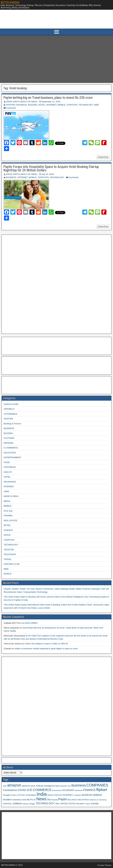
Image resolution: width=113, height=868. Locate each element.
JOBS (6, 491)
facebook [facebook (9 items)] (79, 790)
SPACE (7, 535)
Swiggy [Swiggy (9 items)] (32, 804)
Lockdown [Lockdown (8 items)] (77, 795)
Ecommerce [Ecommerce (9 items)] (57, 790)
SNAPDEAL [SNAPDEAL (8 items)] (8, 804)
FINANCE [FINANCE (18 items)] (89, 790)
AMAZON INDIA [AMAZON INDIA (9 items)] (28, 786)
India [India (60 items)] (42, 794)
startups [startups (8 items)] (26, 804)
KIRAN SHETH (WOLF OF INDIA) (22, 102)
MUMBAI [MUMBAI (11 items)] (7, 800)
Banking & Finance (12, 424)
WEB (96, 105)
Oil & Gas (8, 511)
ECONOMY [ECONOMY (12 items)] (68, 790)
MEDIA (7, 501)
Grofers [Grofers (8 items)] (13, 795)
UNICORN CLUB (12, 564)
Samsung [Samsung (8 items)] (103, 800)
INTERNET (51, 105)
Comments (11, 108)
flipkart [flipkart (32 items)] (102, 790)
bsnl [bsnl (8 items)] (69, 786)
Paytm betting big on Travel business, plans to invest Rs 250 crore (48, 98)
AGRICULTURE (11, 404)
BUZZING (33, 105)
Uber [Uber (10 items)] (57, 804)
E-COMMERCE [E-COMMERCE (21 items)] (41, 790)
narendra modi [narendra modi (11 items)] (19, 800)
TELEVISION (10, 554)
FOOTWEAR (10, 467)
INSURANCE (10, 482)
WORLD (7, 574)
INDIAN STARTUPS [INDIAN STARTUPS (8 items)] (55, 795)
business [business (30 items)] (79, 785)
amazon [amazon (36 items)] (14, 785)
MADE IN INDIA (11, 496)
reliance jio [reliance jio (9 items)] (94, 800)
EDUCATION (10, 453)
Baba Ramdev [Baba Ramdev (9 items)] (61, 786)
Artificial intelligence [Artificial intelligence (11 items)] (45, 786)
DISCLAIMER (31, 623)
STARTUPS (72, 105)
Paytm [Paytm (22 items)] (63, 799)
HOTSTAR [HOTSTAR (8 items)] (21, 795)
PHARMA (8, 516)
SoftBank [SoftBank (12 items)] (17, 804)
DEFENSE (9, 443)
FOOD (7, 462)
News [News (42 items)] (41, 799)
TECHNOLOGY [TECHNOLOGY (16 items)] (45, 803)
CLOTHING (9, 438)
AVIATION (11, 105)
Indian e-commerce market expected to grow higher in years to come (46, 649)
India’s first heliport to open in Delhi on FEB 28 (46, 644)
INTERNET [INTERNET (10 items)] (68, 795)
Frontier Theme (104, 865)
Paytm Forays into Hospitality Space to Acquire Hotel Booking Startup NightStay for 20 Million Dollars (51, 168)
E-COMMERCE (11, 448)
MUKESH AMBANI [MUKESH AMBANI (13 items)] (92, 795)
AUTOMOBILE (10, 414)
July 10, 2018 (48, 174)
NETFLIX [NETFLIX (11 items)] (31, 800)
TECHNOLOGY (86, 105)
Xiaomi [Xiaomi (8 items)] (88, 804)
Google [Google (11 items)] (7, 795)
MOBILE (62, 105)
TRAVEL (8, 559)
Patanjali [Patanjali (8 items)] (54, 800)
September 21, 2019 (51, 102)
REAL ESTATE (11, 520)
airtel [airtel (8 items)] (5, 786)
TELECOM (9, 550)
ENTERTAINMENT (12, 457)
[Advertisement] (56, 59)
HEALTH (8, 472)
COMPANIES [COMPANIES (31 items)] (97, 785)
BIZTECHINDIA (10, 3)
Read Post (103, 157)
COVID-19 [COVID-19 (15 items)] (24, 790)
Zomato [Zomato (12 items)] (95, 804)
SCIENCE (8, 530)
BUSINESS (22, 105)
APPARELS (9, 409)
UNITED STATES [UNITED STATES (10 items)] (68, 804)
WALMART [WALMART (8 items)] (80, 804)
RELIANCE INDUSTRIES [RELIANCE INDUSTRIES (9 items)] (78, 800)
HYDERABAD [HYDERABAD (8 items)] (31, 795)
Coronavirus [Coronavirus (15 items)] (10, 790)
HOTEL (42, 105)
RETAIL (7, 525)
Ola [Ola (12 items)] (49, 800)
